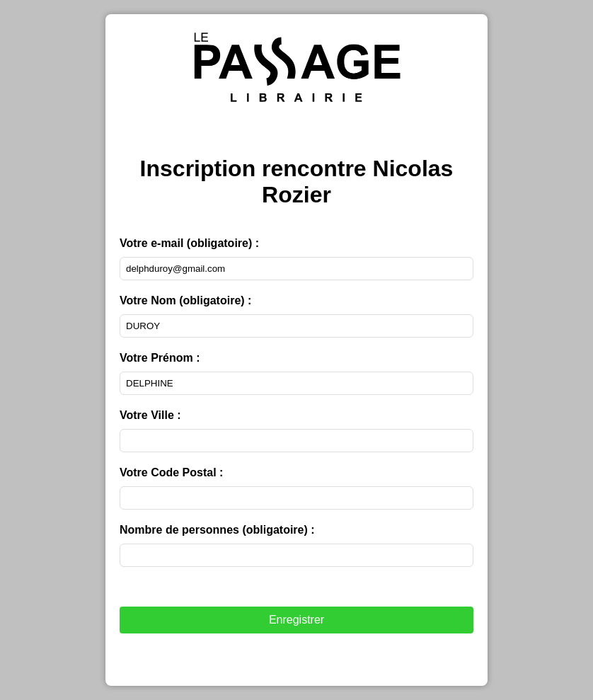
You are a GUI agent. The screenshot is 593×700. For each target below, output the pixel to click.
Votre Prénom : (160, 358)
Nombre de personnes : (217, 530)
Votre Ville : (150, 415)
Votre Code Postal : (171, 472)
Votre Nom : (185, 300)
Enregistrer (296, 620)
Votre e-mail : (189, 243)
